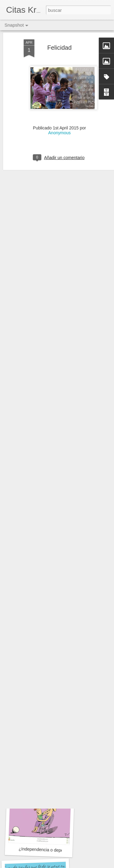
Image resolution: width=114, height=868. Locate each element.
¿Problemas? (39, 682)
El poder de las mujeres (43, 602)
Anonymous (60, 103)
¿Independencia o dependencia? (50, 850)
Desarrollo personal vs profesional (53, 763)
